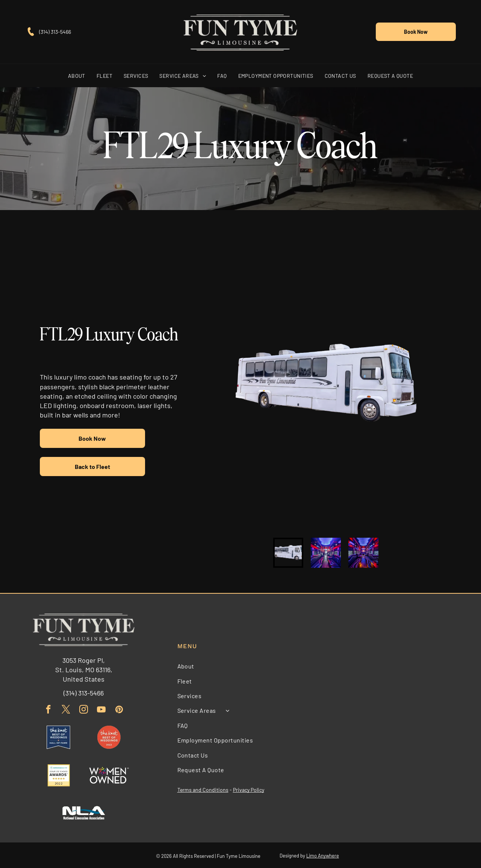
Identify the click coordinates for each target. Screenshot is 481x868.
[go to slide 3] (363, 552)
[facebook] (48, 709)
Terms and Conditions (203, 789)
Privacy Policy (249, 789)
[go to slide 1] (288, 552)
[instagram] (84, 709)
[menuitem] (77, 75)
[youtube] (101, 709)
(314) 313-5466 (55, 31)
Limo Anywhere (323, 855)
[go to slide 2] (326, 552)
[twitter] (66, 709)
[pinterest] (119, 709)
